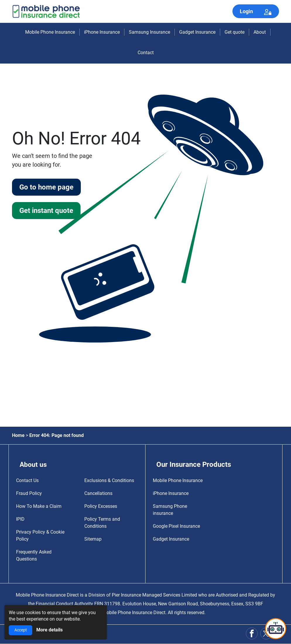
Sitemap (93, 539)
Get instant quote (47, 212)
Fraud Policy (29, 493)
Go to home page (47, 188)
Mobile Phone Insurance (50, 32)
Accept (21, 630)
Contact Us (27, 480)
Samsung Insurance (149, 32)
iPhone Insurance (102, 32)
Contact (146, 53)
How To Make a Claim (39, 506)
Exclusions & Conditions (109, 480)
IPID (20, 519)
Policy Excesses (101, 506)
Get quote (234, 32)
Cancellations (98, 493)
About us (34, 464)
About (260, 32)
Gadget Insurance (197, 32)
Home (18, 435)
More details (49, 630)
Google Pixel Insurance (176, 526)
